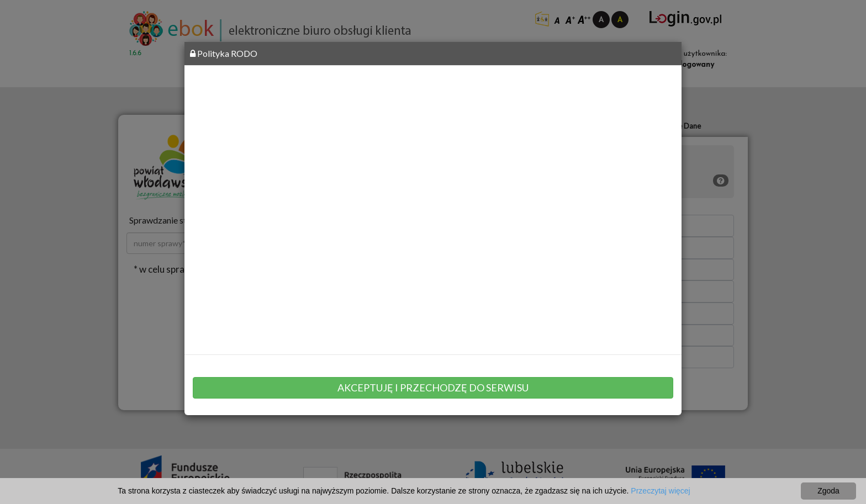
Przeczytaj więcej (660, 491)
